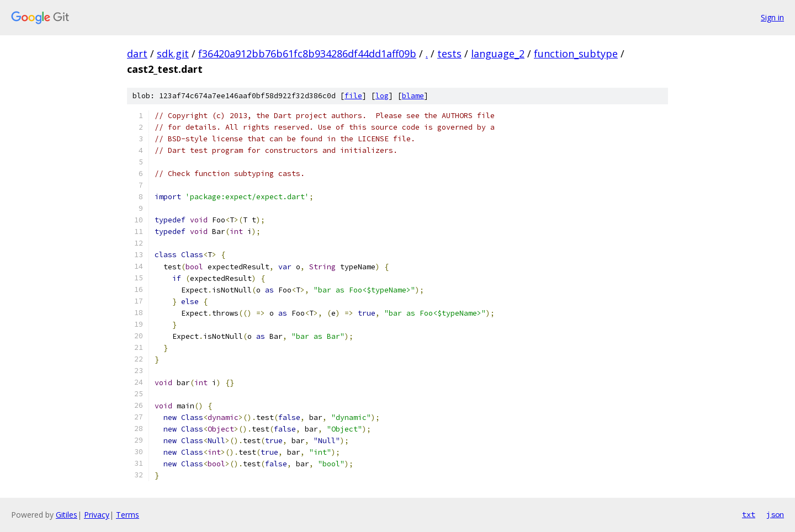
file (353, 96)
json (775, 514)
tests (449, 54)
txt (749, 514)
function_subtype (576, 54)
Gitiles (67, 515)
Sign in (772, 17)
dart (137, 54)
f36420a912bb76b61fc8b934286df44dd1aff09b (307, 54)
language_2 (498, 54)
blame (413, 96)
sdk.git (173, 54)
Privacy (97, 515)
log (382, 96)
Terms (128, 515)
